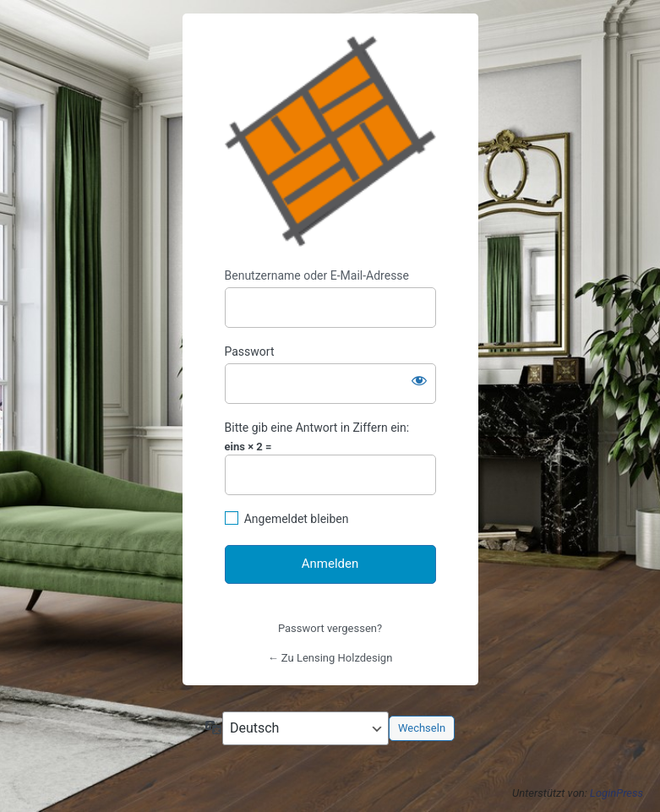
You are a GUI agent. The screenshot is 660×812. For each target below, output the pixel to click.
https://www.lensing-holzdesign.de (330, 141)
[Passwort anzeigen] (419, 380)
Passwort (250, 352)
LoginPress (616, 793)
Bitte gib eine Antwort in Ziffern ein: (317, 428)
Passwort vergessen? (330, 628)
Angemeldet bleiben (297, 519)
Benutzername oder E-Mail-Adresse (317, 275)
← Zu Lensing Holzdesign (330, 658)
